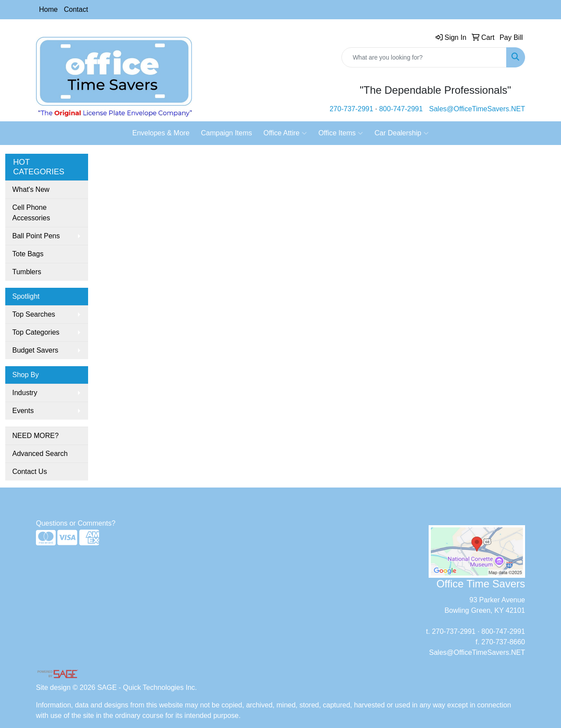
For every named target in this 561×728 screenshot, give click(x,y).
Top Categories (36, 332)
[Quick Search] (424, 57)
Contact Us (30, 472)
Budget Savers (35, 350)
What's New (31, 189)
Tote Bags (28, 254)
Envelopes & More (161, 133)
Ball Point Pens (36, 236)
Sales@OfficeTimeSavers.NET (477, 109)
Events (23, 411)
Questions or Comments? (76, 523)
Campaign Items (227, 133)
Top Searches (34, 314)
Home (48, 9)
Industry (25, 393)
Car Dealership (401, 133)
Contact (76, 9)
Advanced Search (40, 454)
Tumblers (27, 272)
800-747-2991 (401, 109)
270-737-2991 (352, 109)
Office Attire (285, 133)
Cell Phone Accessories (31, 213)
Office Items (341, 133)
